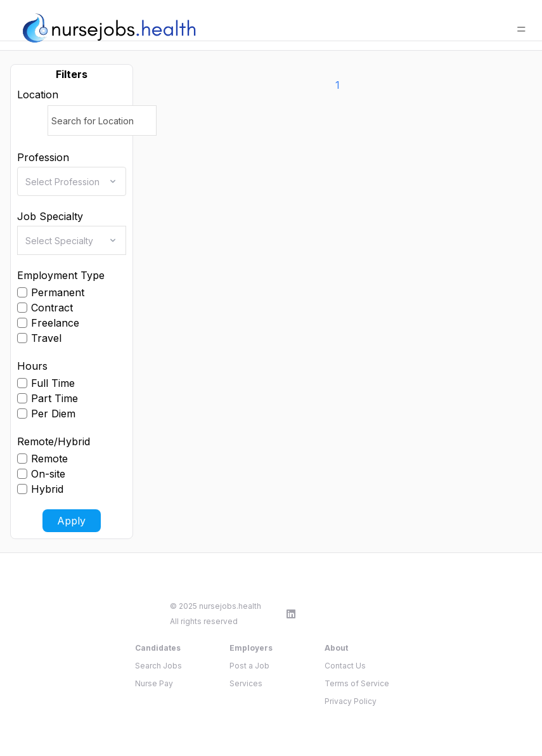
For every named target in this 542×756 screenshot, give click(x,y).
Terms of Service (357, 683)
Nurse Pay (154, 683)
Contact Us (345, 666)
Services (246, 683)
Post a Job (249, 666)
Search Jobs (158, 666)
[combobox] (75, 181)
